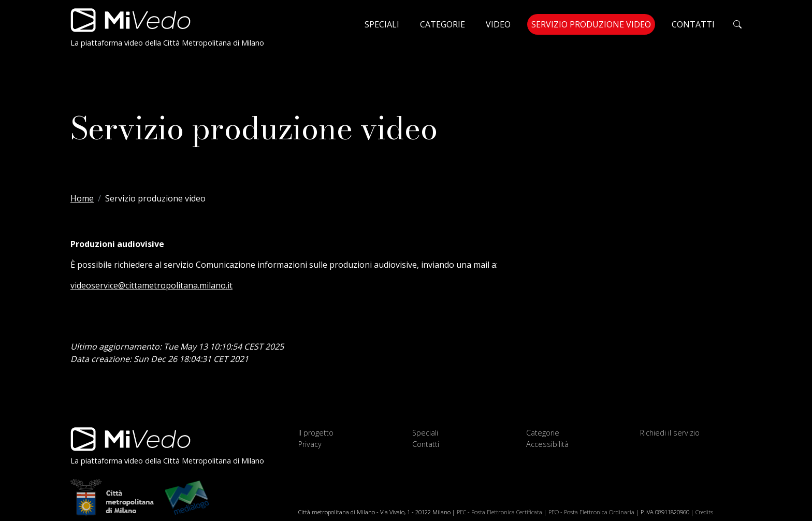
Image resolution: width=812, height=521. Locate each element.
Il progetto (316, 433)
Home (82, 198)
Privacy (310, 444)
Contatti (693, 24)
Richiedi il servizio (670, 433)
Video (498, 24)
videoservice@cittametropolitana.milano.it (151, 285)
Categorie (443, 24)
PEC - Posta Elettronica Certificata (499, 512)
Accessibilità (547, 444)
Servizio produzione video (593, 24)
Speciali (382, 24)
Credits (704, 512)
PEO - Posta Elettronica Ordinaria (591, 512)
